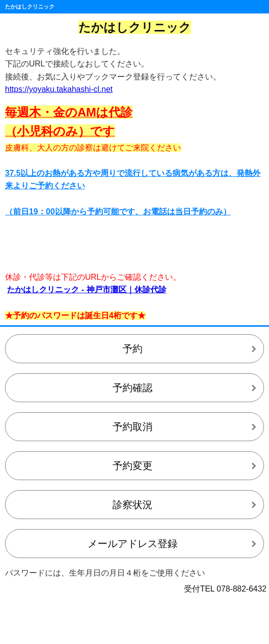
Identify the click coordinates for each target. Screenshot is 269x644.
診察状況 (132, 505)
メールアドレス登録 (132, 544)
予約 (132, 349)
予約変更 (132, 466)
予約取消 (132, 427)
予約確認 (132, 388)
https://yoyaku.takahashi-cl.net (59, 89)
